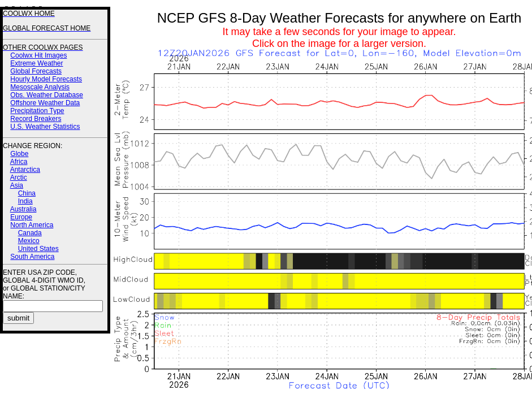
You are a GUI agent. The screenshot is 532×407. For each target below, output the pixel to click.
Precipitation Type (37, 111)
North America (32, 225)
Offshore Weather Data (45, 103)
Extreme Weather (36, 63)
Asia (17, 185)
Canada (30, 233)
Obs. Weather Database (47, 95)
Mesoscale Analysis (40, 87)
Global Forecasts (36, 71)
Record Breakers (36, 119)
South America (32, 257)
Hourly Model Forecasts (46, 79)
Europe (21, 217)
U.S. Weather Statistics (45, 127)
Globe (19, 154)
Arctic (19, 177)
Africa (19, 162)
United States (38, 249)
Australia (23, 209)
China (27, 193)
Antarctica (25, 170)
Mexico (29, 241)
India (25, 201)
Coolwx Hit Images (38, 55)
